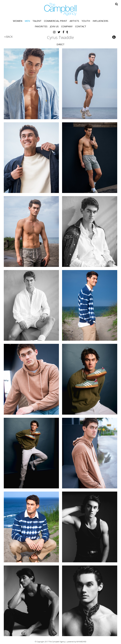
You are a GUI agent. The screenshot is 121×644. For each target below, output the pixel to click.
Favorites (41, 26)
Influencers (100, 21)
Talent (37, 21)
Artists (74, 21)
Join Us (54, 26)
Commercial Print (56, 21)
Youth (86, 21)
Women (18, 21)
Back (9, 37)
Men (27, 21)
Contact (81, 26)
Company (67, 26)
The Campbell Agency (60, 9)
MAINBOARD (81, 642)
